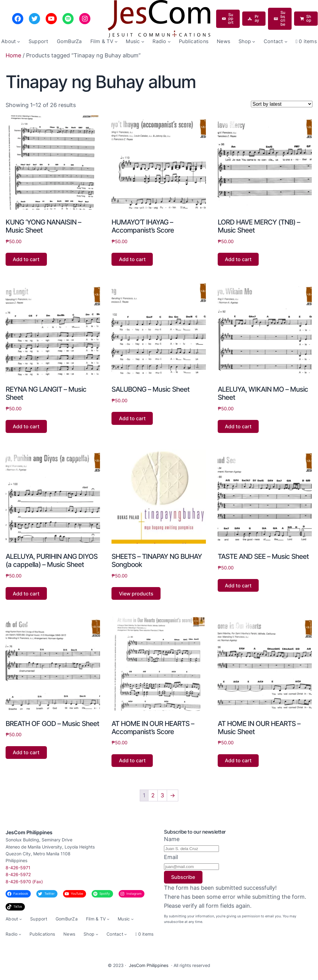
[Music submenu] (143, 42)
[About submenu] (19, 42)
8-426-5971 (18, 868)
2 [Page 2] (153, 795)
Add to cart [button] (26, 259)
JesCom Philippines (29, 832)
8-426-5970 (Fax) (24, 882)
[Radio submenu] (169, 42)
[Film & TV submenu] (116, 42)
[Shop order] (282, 104)
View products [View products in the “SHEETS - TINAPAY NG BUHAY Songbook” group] (136, 594)
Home (13, 55)
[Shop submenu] (254, 42)
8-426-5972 (18, 874)
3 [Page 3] (162, 795)
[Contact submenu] (286, 42)
